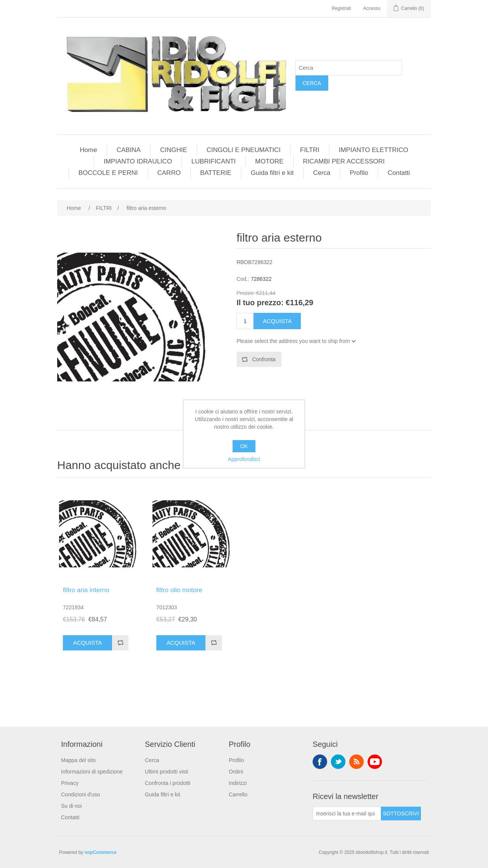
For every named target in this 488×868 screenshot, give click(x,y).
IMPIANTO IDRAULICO (138, 161)
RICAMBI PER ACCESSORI (344, 161)
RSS (356, 762)
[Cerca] (349, 68)
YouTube (375, 762)
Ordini (236, 772)
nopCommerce (101, 852)
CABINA (129, 150)
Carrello (238, 794)
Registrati (341, 8)
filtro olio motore (179, 590)
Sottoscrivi (401, 814)
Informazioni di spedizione (92, 772)
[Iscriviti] (347, 814)
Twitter (338, 762)
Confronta (264, 359)
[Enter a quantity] (245, 321)
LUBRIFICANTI (213, 161)
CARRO (169, 173)
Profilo (359, 173)
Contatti (399, 173)
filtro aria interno (86, 590)
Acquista (277, 321)
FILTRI (310, 150)
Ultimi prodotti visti (167, 772)
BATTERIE (216, 173)
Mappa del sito (78, 760)
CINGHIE (174, 150)
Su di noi (71, 806)
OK (244, 446)
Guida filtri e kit (272, 173)
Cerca (312, 83)
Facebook (320, 762)
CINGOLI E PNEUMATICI (244, 150)
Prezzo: (245, 293)
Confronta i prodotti (168, 783)
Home (88, 150)
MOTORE (269, 161)
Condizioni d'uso (80, 794)
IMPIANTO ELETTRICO (374, 150)
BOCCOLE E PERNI (108, 173)
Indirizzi (238, 783)
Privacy (70, 783)
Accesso (372, 8)
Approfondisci (244, 459)
